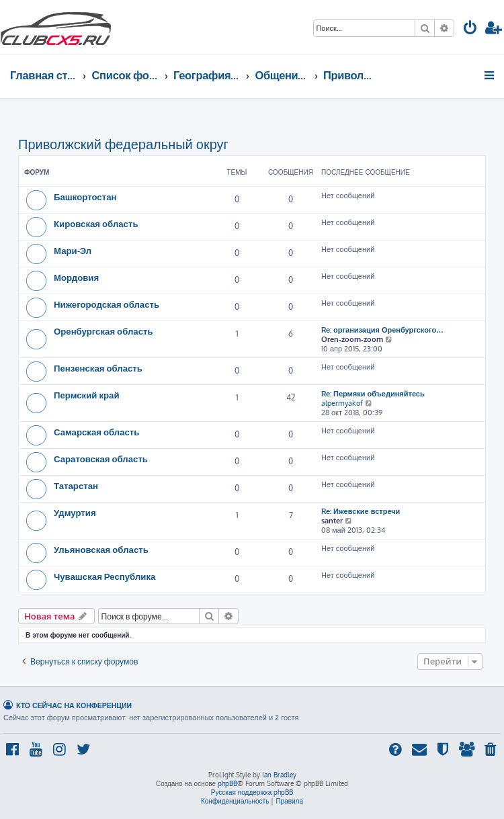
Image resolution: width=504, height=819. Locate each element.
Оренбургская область (103, 331)
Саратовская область (101, 459)
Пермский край (87, 395)
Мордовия (76, 277)
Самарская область (96, 432)
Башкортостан (85, 197)
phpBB (227, 783)
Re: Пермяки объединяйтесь (373, 394)
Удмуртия (75, 512)
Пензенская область (98, 368)
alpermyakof (342, 403)
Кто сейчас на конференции (74, 705)
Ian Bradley (279, 775)
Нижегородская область (107, 304)
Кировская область (96, 223)
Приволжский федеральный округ (123, 144)
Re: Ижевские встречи (361, 511)
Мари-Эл (73, 250)
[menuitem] (470, 29)
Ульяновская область (101, 549)
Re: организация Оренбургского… (382, 330)
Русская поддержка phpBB (252, 792)
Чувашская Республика (104, 576)
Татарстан (76, 485)
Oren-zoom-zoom (352, 339)
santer (332, 521)
